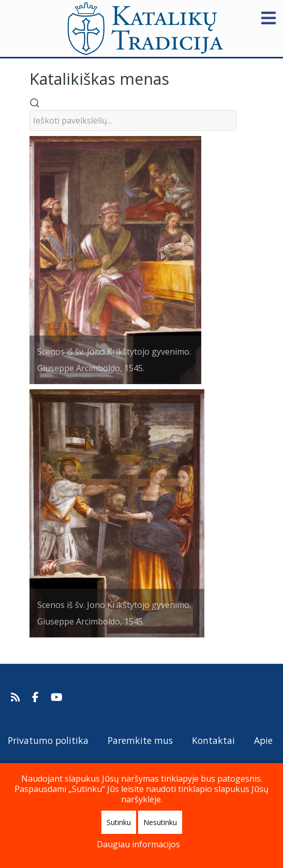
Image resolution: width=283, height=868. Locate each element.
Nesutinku (160, 822)
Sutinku (119, 822)
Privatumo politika (48, 740)
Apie (263, 740)
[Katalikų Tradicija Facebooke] (37, 697)
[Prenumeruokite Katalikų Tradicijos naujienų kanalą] (17, 697)
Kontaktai (213, 740)
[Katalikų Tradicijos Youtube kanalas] (57, 697)
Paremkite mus (140, 740)
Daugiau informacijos (138, 844)
